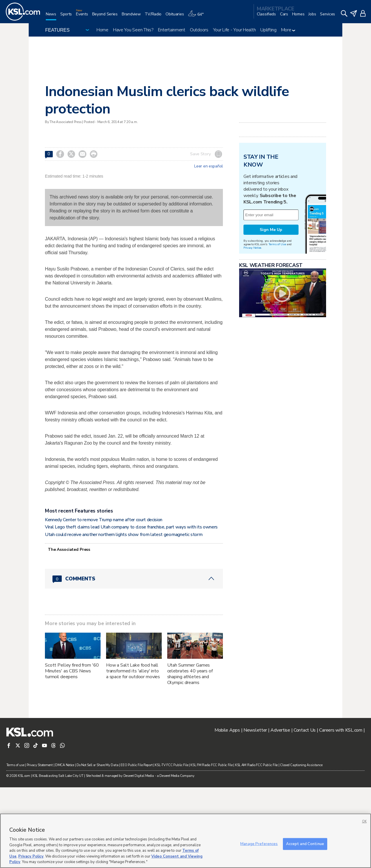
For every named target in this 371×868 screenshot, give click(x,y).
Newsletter (255, 811)
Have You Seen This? (133, 30)
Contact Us (305, 811)
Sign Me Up (271, 302)
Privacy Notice (252, 320)
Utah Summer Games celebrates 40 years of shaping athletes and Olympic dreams (190, 755)
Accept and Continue (305, 844)
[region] (185, 841)
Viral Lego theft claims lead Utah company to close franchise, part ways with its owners (131, 608)
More (288, 30)
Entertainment (172, 30)
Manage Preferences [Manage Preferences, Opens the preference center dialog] (259, 844)
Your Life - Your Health (234, 30)
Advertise (280, 811)
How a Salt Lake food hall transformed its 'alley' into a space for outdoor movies (133, 752)
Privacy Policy (31, 856)
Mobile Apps (227, 811)
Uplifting (268, 30)
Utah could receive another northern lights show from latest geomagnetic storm (124, 615)
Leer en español (209, 166)
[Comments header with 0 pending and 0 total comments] (134, 659)
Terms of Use (277, 317)
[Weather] (198, 16)
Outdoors (199, 30)
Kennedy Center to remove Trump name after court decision (104, 600)
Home (102, 30)
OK (364, 821)
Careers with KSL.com (341, 811)
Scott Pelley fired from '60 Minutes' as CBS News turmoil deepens (72, 752)
